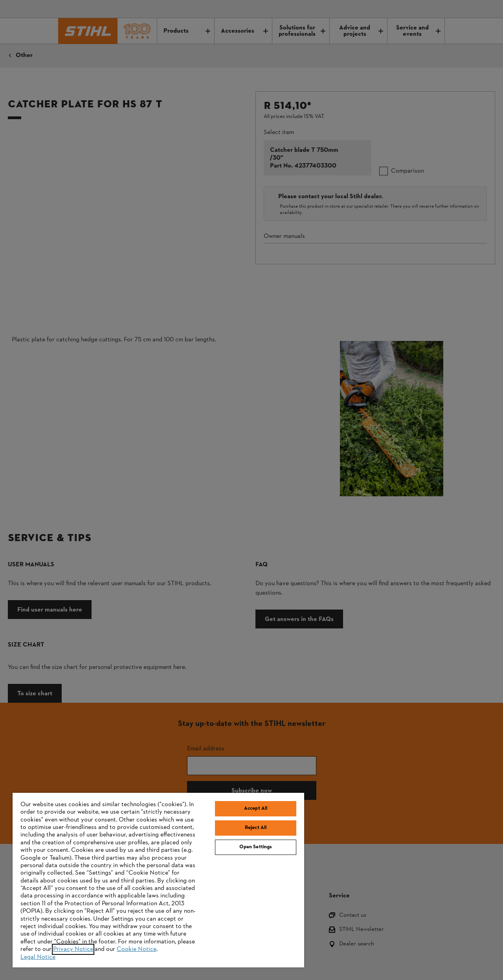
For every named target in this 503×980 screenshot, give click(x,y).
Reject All (256, 828)
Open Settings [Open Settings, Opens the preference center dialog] (256, 847)
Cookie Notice (137, 949)
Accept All (256, 809)
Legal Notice (38, 957)
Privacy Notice (73, 949)
